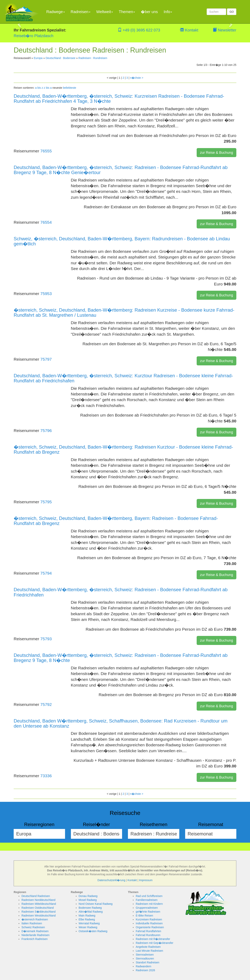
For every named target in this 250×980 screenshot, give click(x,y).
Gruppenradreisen (147, 908)
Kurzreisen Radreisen (149, 919)
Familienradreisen (147, 900)
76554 (46, 222)
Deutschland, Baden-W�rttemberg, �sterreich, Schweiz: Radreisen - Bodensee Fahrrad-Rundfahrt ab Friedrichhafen (121, 592)
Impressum (146, 880)
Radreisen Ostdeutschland (38, 908)
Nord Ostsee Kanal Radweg (96, 904)
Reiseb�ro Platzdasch (33, 36)
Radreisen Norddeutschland (38, 900)
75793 (46, 639)
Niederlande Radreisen (35, 935)
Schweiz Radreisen (33, 927)
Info (168, 12)
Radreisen (81, 12)
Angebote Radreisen (148, 947)
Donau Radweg (88, 896)
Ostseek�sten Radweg (93, 931)
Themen (127, 12)
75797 (46, 359)
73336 (46, 776)
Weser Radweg (88, 927)
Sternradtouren (145, 959)
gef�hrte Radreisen (148, 912)
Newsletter (225, 30)
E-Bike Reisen (144, 916)
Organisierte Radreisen (150, 927)
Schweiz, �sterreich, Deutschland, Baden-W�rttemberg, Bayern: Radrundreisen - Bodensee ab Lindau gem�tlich (122, 241)
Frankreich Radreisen (35, 939)
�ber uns (149, 12)
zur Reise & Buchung (217, 153)
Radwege (56, 12)
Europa (38, 58)
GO (232, 12)
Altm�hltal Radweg (91, 912)
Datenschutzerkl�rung (111, 880)
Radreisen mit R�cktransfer (153, 939)
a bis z (39, 88)
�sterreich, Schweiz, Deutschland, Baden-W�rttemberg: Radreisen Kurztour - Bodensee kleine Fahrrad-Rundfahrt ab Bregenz (123, 449)
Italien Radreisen (32, 923)
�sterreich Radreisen (35, 919)
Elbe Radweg (87, 919)
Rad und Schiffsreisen (149, 896)
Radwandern (143, 966)
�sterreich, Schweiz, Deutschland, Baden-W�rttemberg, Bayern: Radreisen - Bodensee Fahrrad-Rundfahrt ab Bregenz (116, 521)
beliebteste (70, 88)
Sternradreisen (145, 955)
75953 (46, 294)
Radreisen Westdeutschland (39, 916)
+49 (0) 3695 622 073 (139, 30)
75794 (46, 573)
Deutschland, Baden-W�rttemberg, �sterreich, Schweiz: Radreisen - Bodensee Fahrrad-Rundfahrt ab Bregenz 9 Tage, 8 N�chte (121, 658)
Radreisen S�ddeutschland (38, 912)
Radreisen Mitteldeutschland (39, 904)
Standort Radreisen (148, 962)
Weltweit (105, 12)
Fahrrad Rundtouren (148, 935)
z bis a (48, 88)
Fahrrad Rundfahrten (148, 931)
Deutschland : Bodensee (60, 58)
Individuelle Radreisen (149, 923)
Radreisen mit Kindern (149, 904)
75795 (46, 502)
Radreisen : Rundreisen (93, 58)
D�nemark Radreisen (35, 931)
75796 (46, 431)
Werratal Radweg (89, 923)
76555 (46, 151)
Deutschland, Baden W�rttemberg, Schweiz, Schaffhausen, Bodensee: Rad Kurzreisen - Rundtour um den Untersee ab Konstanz (121, 723)
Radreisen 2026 (145, 970)
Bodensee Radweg (90, 908)
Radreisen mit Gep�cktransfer (154, 943)
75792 (46, 704)
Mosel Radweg (88, 900)
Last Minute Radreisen (149, 951)
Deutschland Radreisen (36, 896)
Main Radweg (87, 916)
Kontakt (189, 30)
